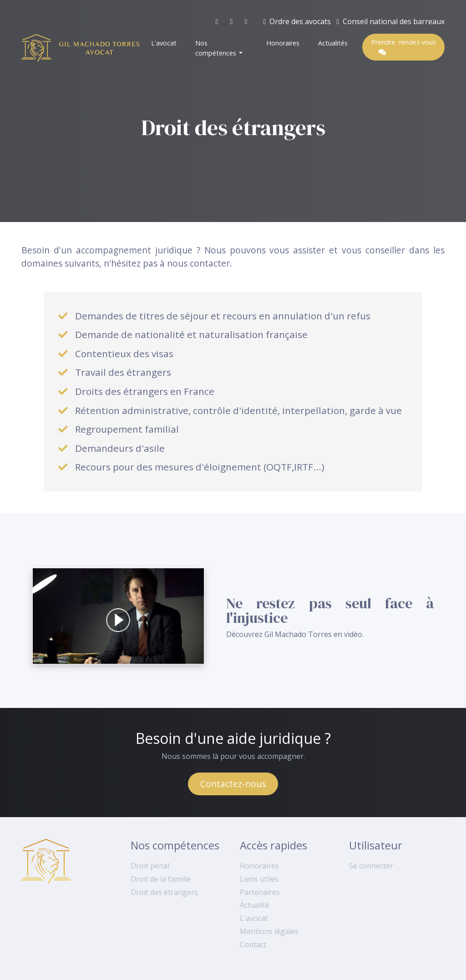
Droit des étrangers (164, 892)
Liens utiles (259, 879)
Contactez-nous (233, 784)
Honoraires (283, 43)
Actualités (333, 43)
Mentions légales (269, 931)
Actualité (255, 905)
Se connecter (371, 866)
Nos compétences (216, 48)
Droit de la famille (161, 879)
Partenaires (260, 892)
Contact (253, 945)
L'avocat (164, 43)
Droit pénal (150, 866)
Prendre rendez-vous (404, 47)
